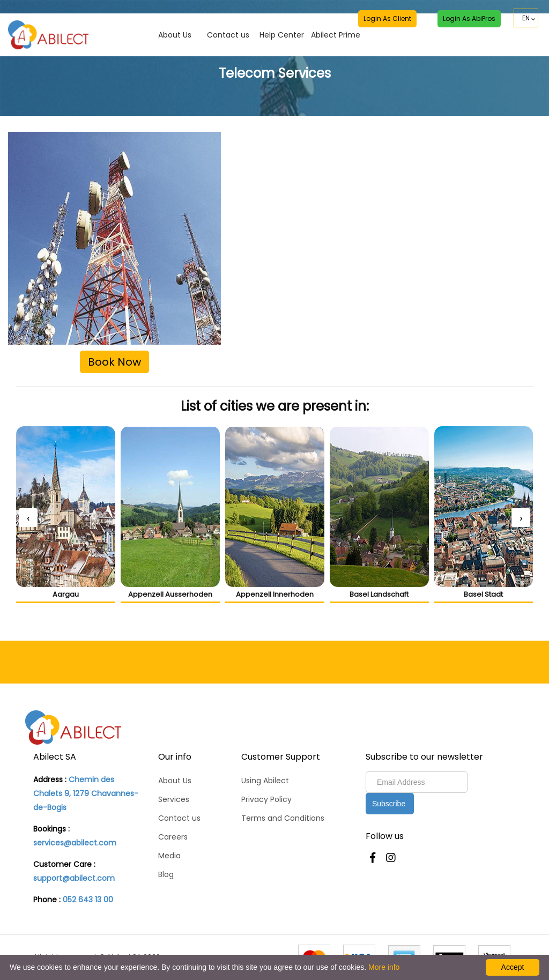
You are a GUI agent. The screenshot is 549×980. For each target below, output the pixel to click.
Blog (166, 874)
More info (384, 967)
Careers (173, 837)
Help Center (282, 22)
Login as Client (387, 20)
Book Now (114, 362)
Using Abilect (265, 781)
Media (169, 856)
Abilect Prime (336, 22)
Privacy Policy (266, 799)
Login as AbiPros (469, 20)
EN (526, 20)
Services (174, 799)
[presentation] (28, 518)
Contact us (228, 22)
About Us (175, 22)
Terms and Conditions (283, 818)
